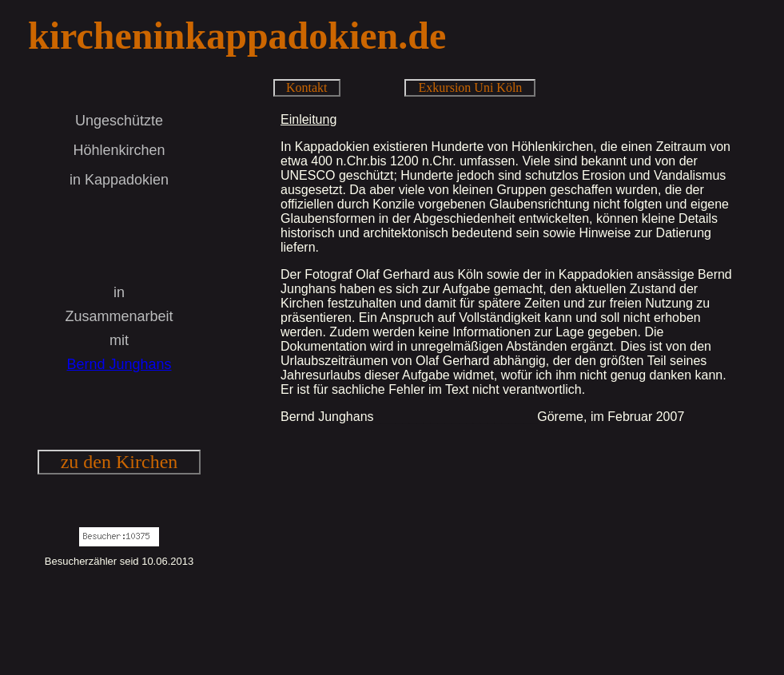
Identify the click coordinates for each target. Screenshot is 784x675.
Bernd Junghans (119, 364)
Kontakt (307, 87)
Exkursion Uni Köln (471, 87)
